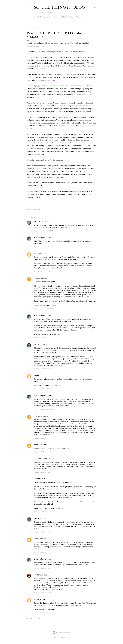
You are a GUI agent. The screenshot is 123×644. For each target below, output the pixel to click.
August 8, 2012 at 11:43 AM (43, 389)
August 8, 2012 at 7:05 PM (43, 552)
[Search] (95, 7)
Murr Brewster (40, 222)
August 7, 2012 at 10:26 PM (43, 231)
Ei (35, 375)
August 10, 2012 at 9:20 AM (44, 613)
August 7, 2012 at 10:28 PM (43, 247)
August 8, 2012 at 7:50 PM (43, 568)
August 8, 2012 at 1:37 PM (43, 438)
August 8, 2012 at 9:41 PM (43, 593)
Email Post (36, 209)
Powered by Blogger (61, 633)
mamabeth (39, 416)
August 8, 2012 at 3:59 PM (43, 512)
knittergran (39, 575)
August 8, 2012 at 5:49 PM (43, 532)
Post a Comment (34, 618)
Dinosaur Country (48, 80)
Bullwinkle (38, 599)
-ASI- (68, 637)
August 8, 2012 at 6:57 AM (43, 338)
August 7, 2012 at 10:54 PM (43, 309)
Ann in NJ (38, 518)
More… (78, 17)
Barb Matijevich (41, 238)
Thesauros (38, 278)
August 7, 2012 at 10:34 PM (43, 271)
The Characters (42, 17)
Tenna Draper (40, 344)
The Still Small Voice (62, 17)
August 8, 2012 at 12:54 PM (43, 409)
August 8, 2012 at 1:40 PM (43, 452)
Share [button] (29, 209)
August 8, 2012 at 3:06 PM (43, 472)
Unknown (38, 253)
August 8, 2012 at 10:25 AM (43, 369)
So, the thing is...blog (60, 7)
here (42, 66)
